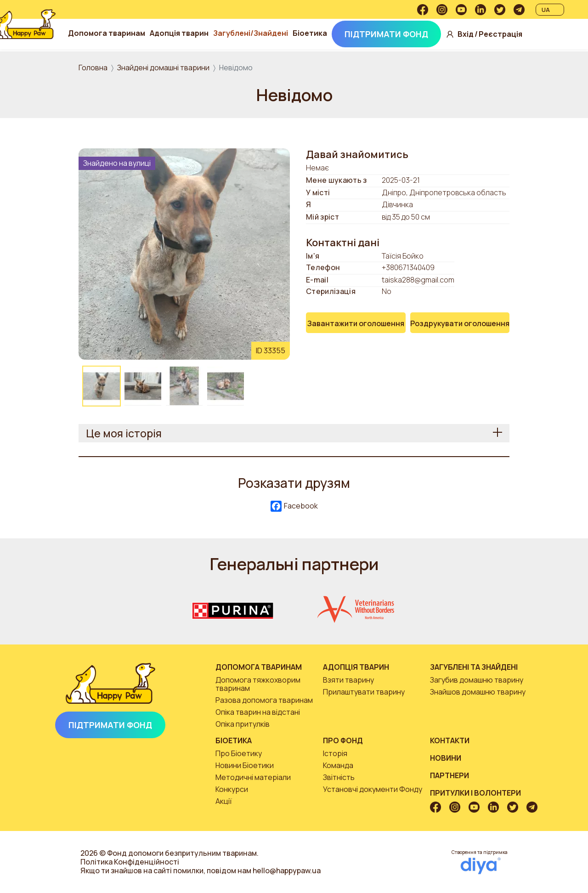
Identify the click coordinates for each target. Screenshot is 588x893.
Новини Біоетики (245, 765)
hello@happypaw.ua (287, 870)
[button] (184, 253)
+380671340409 (408, 267)
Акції (224, 801)
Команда (338, 765)
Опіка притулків (243, 724)
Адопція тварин (243, 21)
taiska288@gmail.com (418, 280)
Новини (446, 758)
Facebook (294, 506)
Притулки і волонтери (475, 793)
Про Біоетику (239, 753)
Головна (93, 68)
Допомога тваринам (170, 21)
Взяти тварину (348, 680)
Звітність (339, 777)
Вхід (527, 25)
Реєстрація (529, 43)
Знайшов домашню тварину (478, 692)
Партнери (449, 775)
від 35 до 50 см (406, 217)
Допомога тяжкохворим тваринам (258, 684)
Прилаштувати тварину (364, 692)
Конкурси (232, 789)
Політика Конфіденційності (130, 862)
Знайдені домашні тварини (163, 68)
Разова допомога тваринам (264, 700)
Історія (335, 753)
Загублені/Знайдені (314, 21)
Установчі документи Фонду (373, 789)
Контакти (450, 740)
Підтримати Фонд (186, 47)
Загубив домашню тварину (477, 680)
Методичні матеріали (253, 777)
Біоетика (373, 21)
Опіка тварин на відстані (258, 712)
